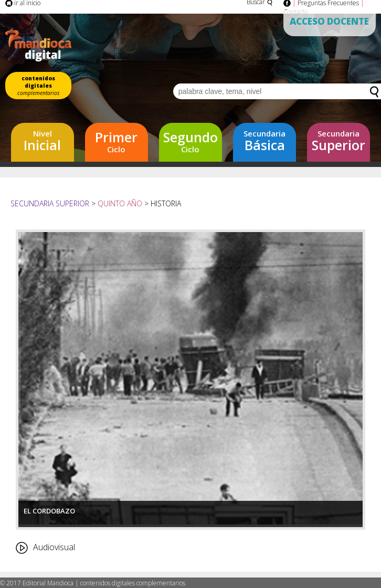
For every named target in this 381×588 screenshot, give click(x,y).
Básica (264, 141)
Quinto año (120, 203)
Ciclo (117, 141)
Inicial (43, 141)
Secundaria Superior (51, 203)
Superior (338, 141)
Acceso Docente (329, 21)
